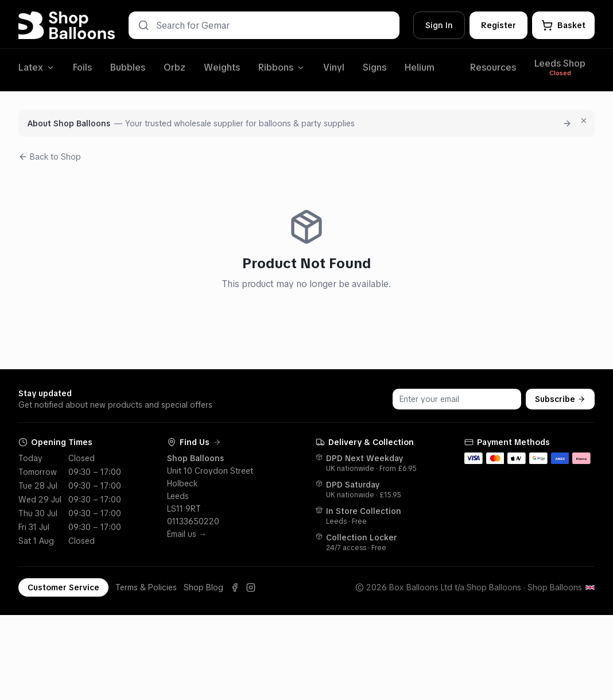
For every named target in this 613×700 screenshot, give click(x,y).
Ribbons (282, 67)
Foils (82, 67)
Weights (222, 67)
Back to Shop (50, 157)
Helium (420, 67)
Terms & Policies (146, 587)
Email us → (187, 534)
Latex (36, 67)
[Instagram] (251, 587)
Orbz (174, 67)
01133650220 (193, 521)
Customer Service (63, 587)
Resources (493, 67)
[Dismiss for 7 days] (584, 121)
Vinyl (334, 67)
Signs (375, 67)
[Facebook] (235, 587)
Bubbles (128, 67)
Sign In (439, 25)
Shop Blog (203, 587)
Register (498, 25)
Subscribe (560, 399)
